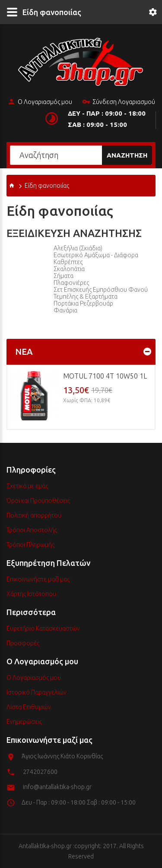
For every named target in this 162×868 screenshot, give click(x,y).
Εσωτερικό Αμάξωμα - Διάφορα (96, 255)
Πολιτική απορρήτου (34, 515)
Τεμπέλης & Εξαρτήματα (86, 297)
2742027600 (40, 772)
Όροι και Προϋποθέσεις (38, 501)
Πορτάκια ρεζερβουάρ (83, 303)
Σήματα (64, 276)
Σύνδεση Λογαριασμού (119, 102)
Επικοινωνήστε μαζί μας (38, 579)
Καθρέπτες (68, 262)
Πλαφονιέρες (71, 283)
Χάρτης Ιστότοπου (31, 594)
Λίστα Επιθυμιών (29, 707)
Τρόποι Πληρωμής (30, 545)
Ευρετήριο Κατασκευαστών (43, 628)
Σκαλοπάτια (69, 269)
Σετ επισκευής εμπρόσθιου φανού (101, 290)
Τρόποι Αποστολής (32, 530)
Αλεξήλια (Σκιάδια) (78, 248)
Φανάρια (65, 310)
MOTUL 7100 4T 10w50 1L (105, 376)
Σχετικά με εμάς (27, 486)
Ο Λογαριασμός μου (40, 102)
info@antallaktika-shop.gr (57, 787)
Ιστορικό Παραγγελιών (37, 692)
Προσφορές (23, 643)
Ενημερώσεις (24, 722)
